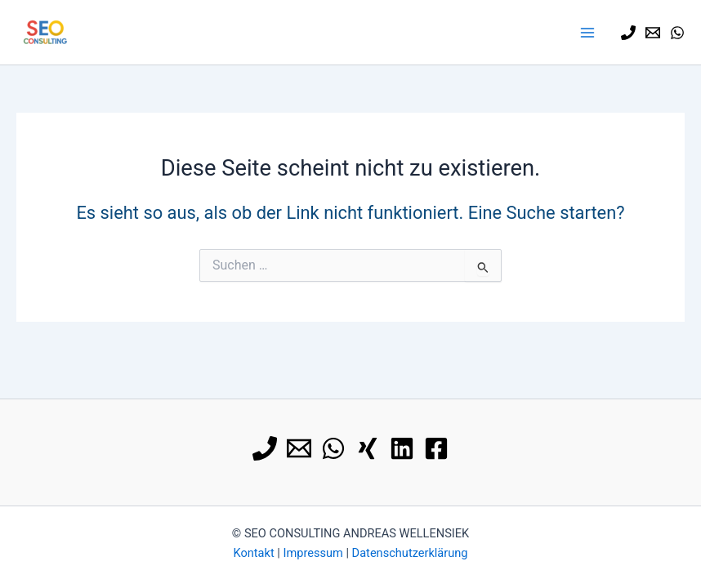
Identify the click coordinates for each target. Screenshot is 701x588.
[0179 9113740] (628, 33)
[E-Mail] (653, 33)
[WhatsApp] (677, 33)
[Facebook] (436, 448)
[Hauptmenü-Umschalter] (587, 33)
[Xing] (368, 448)
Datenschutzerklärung (410, 553)
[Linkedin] (402, 448)
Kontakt (253, 553)
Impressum (313, 553)
